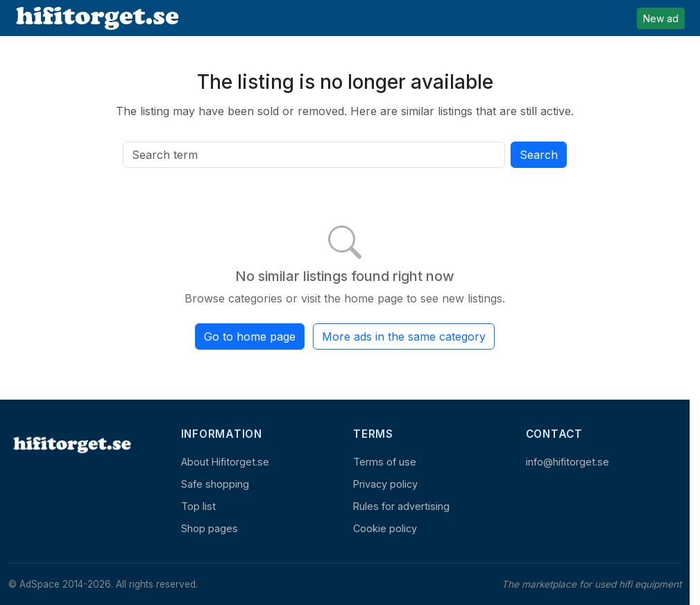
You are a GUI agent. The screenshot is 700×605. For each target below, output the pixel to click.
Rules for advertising (401, 506)
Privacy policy (385, 484)
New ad (661, 18)
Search (539, 155)
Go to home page (250, 336)
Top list (198, 506)
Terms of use (385, 462)
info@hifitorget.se (567, 462)
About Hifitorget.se (225, 462)
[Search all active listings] (314, 155)
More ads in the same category (404, 336)
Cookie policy (385, 528)
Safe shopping (215, 484)
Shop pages (210, 528)
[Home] (71, 444)
